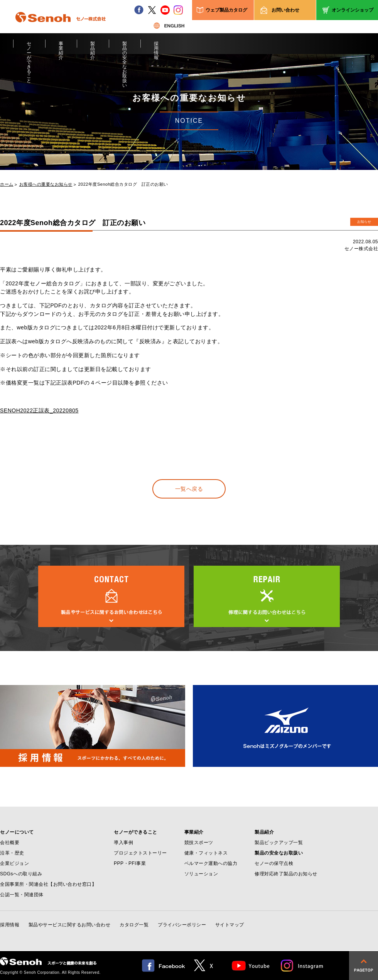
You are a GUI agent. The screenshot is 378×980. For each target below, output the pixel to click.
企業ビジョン (14, 863)
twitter (152, 10)
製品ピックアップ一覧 (279, 843)
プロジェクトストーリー (140, 853)
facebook (139, 10)
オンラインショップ (353, 10)
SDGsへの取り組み (21, 874)
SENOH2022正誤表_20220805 (39, 410)
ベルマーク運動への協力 (211, 863)
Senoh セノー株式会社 (61, 29)
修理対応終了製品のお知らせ (286, 874)
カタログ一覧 (134, 925)
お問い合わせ (285, 10)
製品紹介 (93, 47)
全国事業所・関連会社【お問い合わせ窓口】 (48, 884)
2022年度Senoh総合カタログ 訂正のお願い (123, 184)
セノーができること (29, 47)
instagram (178, 10)
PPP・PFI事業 (130, 863)
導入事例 (123, 843)
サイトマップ (230, 925)
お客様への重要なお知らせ (46, 184)
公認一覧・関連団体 (22, 895)
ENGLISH (169, 25)
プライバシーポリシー (182, 925)
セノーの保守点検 (274, 863)
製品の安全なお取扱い (125, 47)
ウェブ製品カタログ (226, 10)
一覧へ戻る (189, 489)
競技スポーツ (199, 843)
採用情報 (156, 47)
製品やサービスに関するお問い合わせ (70, 925)
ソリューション (201, 874)
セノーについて (17, 832)
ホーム (7, 184)
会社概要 (10, 843)
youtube (165, 10)
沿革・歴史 (12, 853)
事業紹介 (61, 47)
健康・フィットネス (206, 853)
